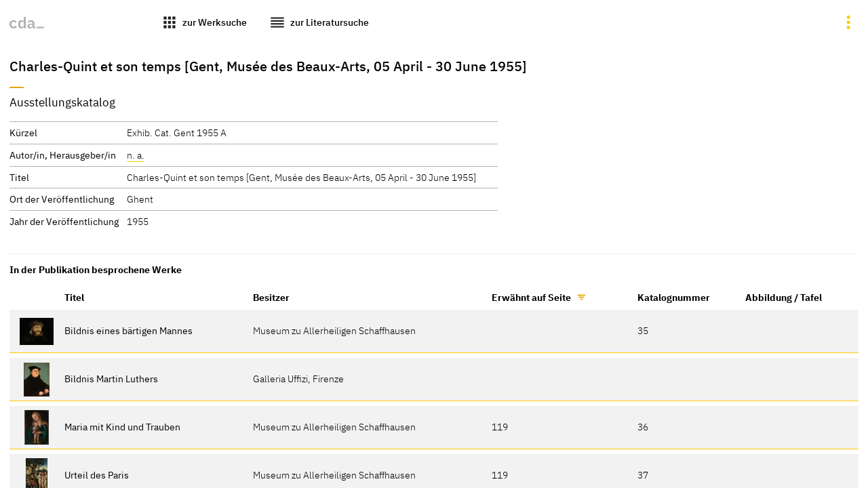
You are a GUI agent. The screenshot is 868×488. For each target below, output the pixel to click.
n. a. (136, 155)
